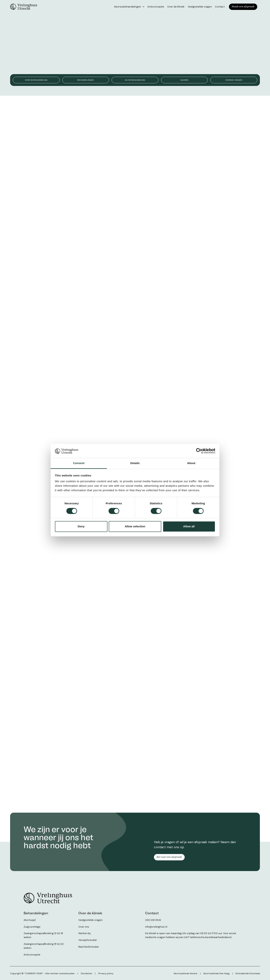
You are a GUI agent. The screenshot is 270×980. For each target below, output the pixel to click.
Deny (81, 527)
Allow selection (135, 527)
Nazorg (184, 80)
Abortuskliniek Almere (186, 973)
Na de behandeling (135, 80)
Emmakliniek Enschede (248, 973)
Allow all (189, 527)
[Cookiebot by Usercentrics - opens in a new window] (199, 451)
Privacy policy (106, 973)
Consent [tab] (79, 463)
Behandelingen (85, 80)
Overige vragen (234, 80)
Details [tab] (135, 463)
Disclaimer (86, 973)
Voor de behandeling (36, 80)
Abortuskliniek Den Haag (217, 973)
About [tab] (191, 463)
